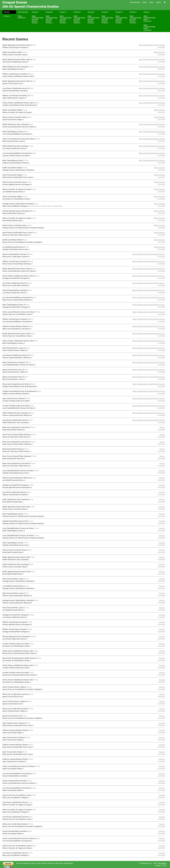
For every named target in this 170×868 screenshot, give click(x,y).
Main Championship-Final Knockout (150, 27)
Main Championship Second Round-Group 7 (121, 19)
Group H (133, 12)
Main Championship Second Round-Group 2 (51, 19)
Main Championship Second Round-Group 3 (66, 19)
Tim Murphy (162, 863)
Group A (35, 12)
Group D (77, 12)
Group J (7, 16)
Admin (158, 2)
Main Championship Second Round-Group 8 (135, 19)
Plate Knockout (21, 17)
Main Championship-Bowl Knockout (150, 19)
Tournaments (135, 2)
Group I (147, 12)
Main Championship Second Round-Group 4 (79, 19)
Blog (145, 2)
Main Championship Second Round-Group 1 (38, 19)
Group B (49, 12)
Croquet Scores (15, 2)
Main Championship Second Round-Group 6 (107, 19)
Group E (91, 12)
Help (151, 2)
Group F (105, 12)
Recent (7, 12)
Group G (119, 12)
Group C (63, 12)
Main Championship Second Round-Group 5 (93, 19)
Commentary (23, 12)
